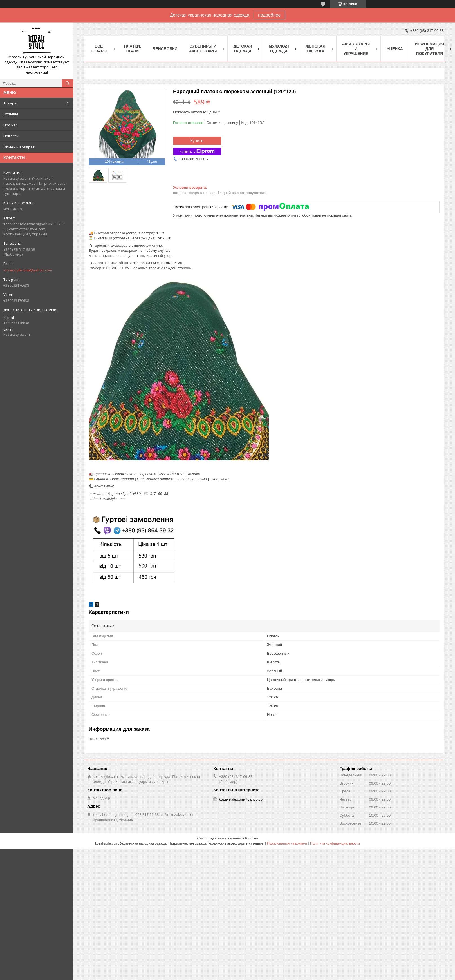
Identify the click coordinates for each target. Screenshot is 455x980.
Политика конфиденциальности (335, 843)
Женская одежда (316, 49)
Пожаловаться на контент (287, 843)
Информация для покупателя (429, 49)
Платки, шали (133, 49)
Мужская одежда (279, 49)
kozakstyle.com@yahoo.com (28, 270)
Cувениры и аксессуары (203, 49)
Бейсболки (165, 49)
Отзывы (11, 114)
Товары (10, 103)
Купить (197, 141)
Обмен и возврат (19, 147)
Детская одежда (243, 49)
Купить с (197, 151)
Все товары (99, 49)
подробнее (269, 15)
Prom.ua (251, 838)
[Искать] (68, 83)
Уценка (395, 49)
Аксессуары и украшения (356, 49)
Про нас (10, 125)
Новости (11, 136)
